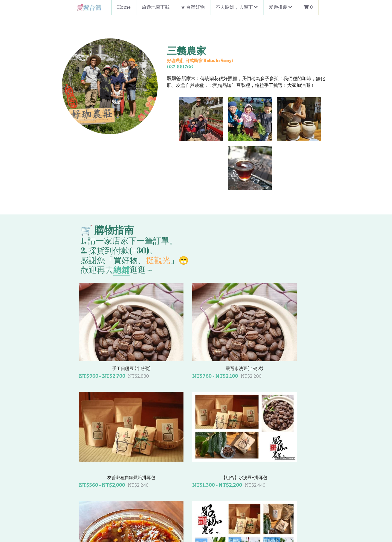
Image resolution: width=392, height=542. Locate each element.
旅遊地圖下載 (156, 7)
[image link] (90, 7)
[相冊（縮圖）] (158, 119)
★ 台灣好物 (193, 7)
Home (124, 7)
